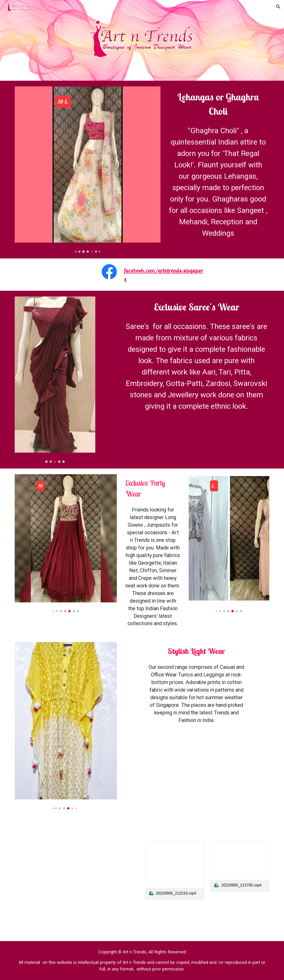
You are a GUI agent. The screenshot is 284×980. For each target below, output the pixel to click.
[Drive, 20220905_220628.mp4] (109, 871)
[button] (278, 7)
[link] (175, 870)
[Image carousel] (88, 170)
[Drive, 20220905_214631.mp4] (197, 779)
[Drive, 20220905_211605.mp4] (44, 871)
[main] (218, 104)
